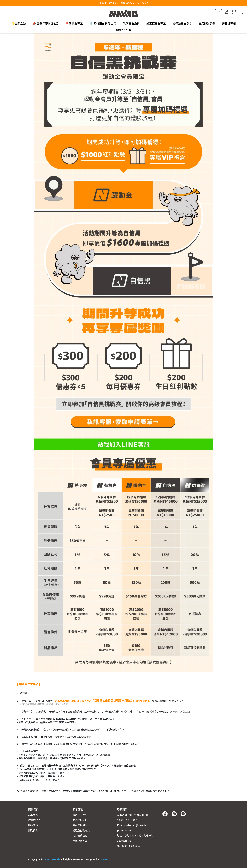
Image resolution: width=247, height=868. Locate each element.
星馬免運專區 (80, 841)
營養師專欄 (229, 23)
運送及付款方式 (81, 830)
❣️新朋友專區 (74, 23)
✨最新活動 (19, 23)
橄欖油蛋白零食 (182, 23)
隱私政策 (33, 825)
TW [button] (219, 12)
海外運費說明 (80, 835)
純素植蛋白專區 (156, 23)
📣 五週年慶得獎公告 (46, 23)
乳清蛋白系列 (131, 23)
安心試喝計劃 (80, 820)
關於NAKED (124, 30)
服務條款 (33, 830)
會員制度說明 (80, 815)
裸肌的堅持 (34, 820)
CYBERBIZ (105, 859)
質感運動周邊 (207, 23)
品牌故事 (33, 815)
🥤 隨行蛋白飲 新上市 (103, 23)
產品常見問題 (80, 825)
